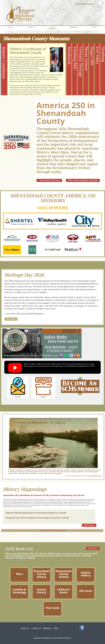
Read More (11, 319)
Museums (47, 628)
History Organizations (52, 28)
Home (11, 27)
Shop (56, 628)
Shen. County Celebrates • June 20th (83, 180)
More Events (89, 525)
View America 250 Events (49, 180)
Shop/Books (74, 27)
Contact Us (36, 628)
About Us (32, 27)
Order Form (93, 548)
